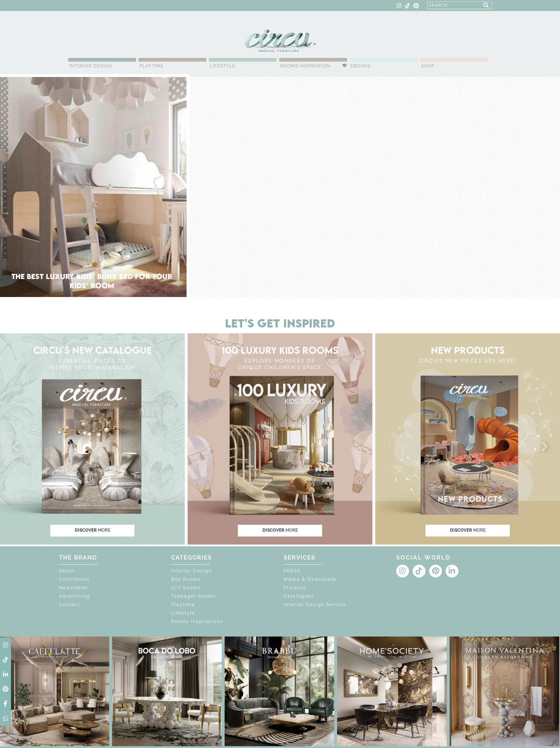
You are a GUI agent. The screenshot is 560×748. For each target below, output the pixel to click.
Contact (70, 605)
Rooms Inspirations (197, 621)
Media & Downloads (310, 579)
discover (93, 530)
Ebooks (361, 66)
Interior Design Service (315, 605)
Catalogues (299, 596)
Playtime (152, 66)
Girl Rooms (186, 588)
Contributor (74, 579)
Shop (428, 66)
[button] (16, 447)
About (67, 571)
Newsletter (74, 588)
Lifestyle (223, 66)
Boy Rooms (186, 579)
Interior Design (91, 66)
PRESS (292, 571)
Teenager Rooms (194, 596)
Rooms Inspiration (305, 66)
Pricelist (295, 588)
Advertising (74, 596)
